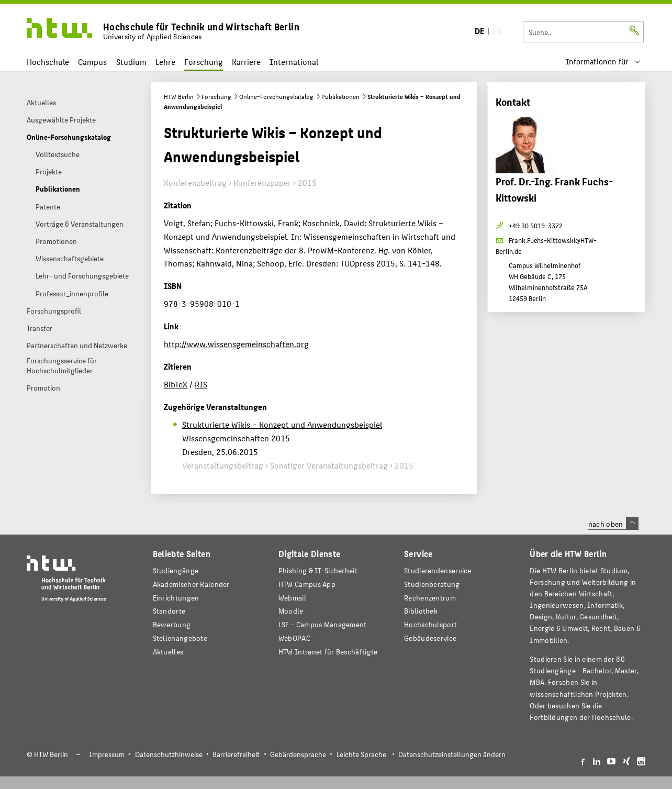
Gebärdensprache (298, 754)
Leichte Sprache (361, 754)
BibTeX (176, 384)
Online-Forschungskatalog (276, 96)
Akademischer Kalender (191, 584)
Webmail (292, 598)
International (294, 62)
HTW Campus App (307, 584)
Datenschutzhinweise (169, 754)
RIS (201, 384)
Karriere (246, 62)
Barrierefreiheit (236, 754)
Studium (131, 62)
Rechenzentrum (430, 598)
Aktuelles (168, 652)
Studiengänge (176, 570)
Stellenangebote (180, 638)
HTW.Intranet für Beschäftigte (328, 652)
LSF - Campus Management (323, 624)
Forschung (204, 62)
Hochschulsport (430, 624)
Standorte (169, 611)
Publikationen (340, 96)
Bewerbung (172, 624)
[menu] (603, 62)
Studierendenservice (438, 570)
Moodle (291, 611)
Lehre (165, 62)
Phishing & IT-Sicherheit (318, 570)
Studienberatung (432, 584)
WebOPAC (294, 638)
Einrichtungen (176, 598)
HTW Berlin (179, 96)
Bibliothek (421, 611)
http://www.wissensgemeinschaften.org (236, 344)
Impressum (107, 754)
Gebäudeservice (430, 638)
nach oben (613, 524)
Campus (92, 62)
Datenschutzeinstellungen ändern (452, 754)
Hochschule (48, 62)
